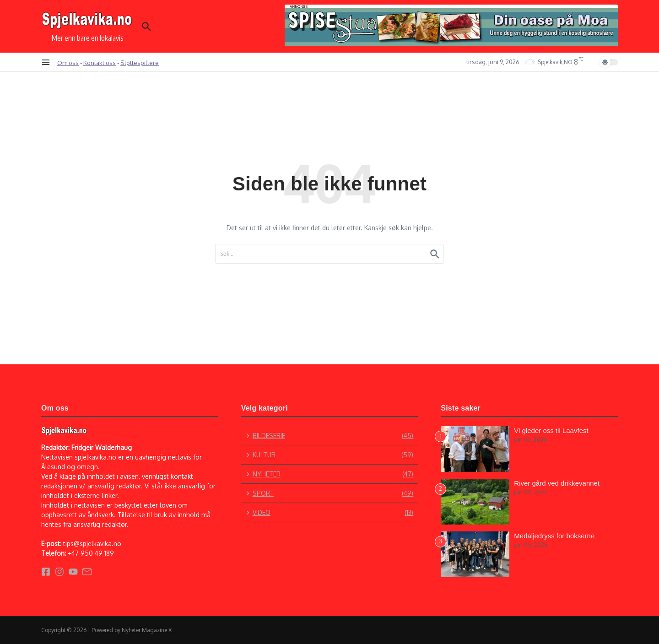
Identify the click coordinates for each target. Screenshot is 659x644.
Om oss (68, 62)
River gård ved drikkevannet (557, 483)
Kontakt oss (100, 62)
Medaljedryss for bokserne (554, 536)
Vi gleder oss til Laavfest (551, 430)
